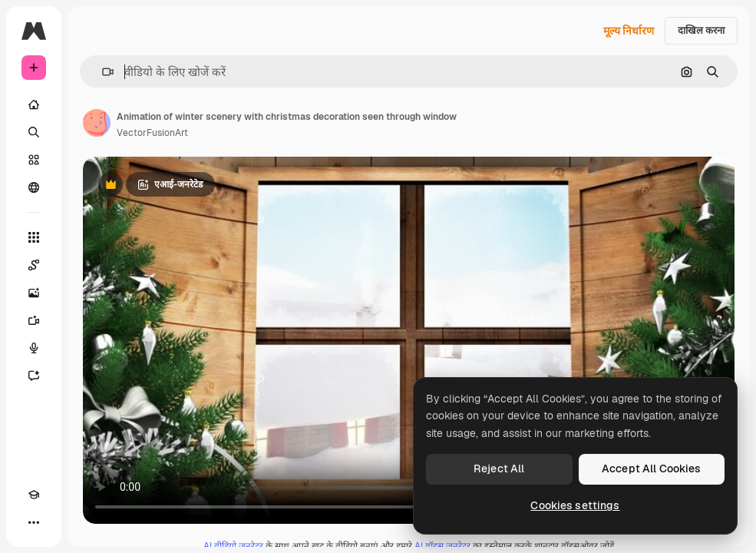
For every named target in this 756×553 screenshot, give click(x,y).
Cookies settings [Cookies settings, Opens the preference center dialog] (575, 505)
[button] (102, 72)
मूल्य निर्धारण (629, 31)
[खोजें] (34, 132)
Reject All (499, 469)
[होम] (34, 104)
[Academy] (34, 495)
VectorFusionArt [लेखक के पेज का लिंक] (152, 133)
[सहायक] (34, 376)
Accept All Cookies (652, 469)
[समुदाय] (34, 187)
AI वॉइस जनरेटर (442, 546)
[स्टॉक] (34, 160)
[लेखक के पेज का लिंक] (97, 123)
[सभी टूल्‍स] (34, 237)
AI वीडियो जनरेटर (233, 546)
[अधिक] (34, 522)
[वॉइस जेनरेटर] (34, 348)
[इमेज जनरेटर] (34, 293)
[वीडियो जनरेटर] (34, 320)
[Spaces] (34, 265)
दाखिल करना (701, 30)
